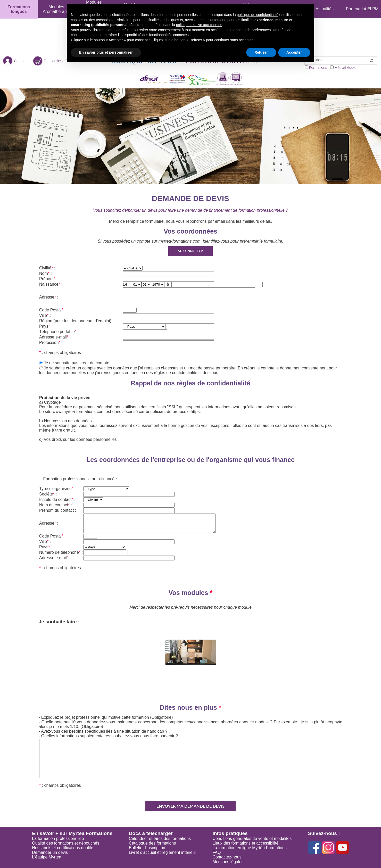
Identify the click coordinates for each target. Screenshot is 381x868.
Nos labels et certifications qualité (63, 848)
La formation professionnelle (58, 838)
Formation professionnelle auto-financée (79, 479)
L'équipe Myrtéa (47, 857)
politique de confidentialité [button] (258, 15)
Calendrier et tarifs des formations (160, 838)
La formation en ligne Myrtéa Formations (249, 848)
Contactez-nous (227, 857)
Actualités (325, 9)
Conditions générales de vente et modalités (252, 838)
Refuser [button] (261, 52)
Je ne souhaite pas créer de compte (76, 363)
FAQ (217, 852)
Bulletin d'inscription (147, 848)
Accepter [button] (294, 52)
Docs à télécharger (151, 833)
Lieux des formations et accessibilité (245, 843)
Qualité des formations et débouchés (66, 843)
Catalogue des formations (152, 843)
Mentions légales (228, 862)
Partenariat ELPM (362, 9)
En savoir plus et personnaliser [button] (106, 52)
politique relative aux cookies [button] (199, 25)
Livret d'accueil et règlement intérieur (163, 852)
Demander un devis (50, 852)
